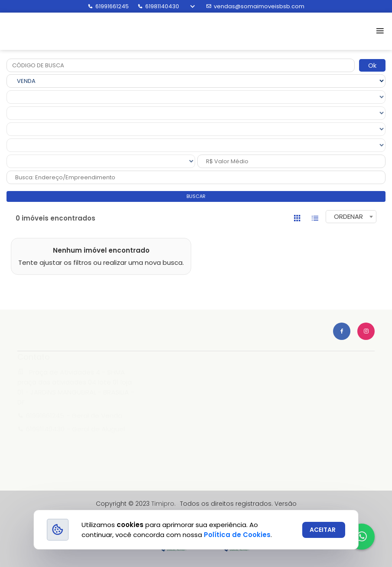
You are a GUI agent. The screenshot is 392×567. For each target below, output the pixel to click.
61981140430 (158, 6)
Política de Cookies (237, 535)
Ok (372, 65)
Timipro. (163, 504)
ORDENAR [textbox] (348, 216)
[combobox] (351, 217)
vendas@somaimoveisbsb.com (255, 6)
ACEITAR (323, 530)
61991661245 (108, 6)
